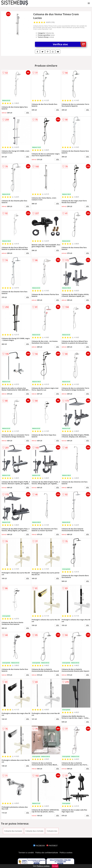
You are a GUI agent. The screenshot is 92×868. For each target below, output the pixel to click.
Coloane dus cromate (34, 831)
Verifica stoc (69, 44)
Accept (55, 866)
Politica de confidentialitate (47, 853)
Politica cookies (66, 853)
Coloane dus (52, 831)
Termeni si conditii (26, 853)
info (28, 113)
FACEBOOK (39, 846)
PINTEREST (52, 846)
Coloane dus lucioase (13, 831)
